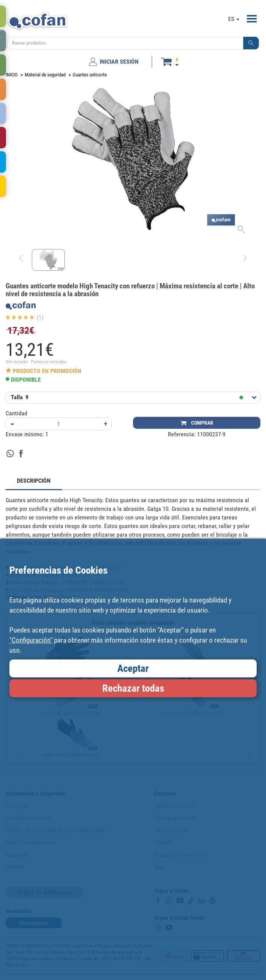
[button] (251, 43)
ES (234, 19)
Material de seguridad (45, 75)
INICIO (12, 75)
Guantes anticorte (90, 75)
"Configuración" (31, 640)
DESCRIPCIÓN (34, 481)
